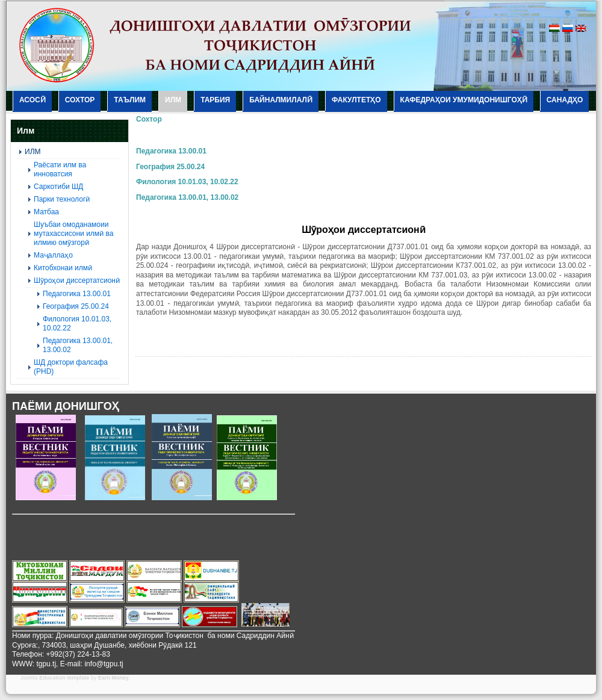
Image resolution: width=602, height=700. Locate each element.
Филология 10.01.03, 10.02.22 (187, 182)
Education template (64, 678)
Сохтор (149, 119)
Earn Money (113, 678)
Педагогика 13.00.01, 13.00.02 (187, 197)
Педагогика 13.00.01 (171, 151)
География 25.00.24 (170, 167)
